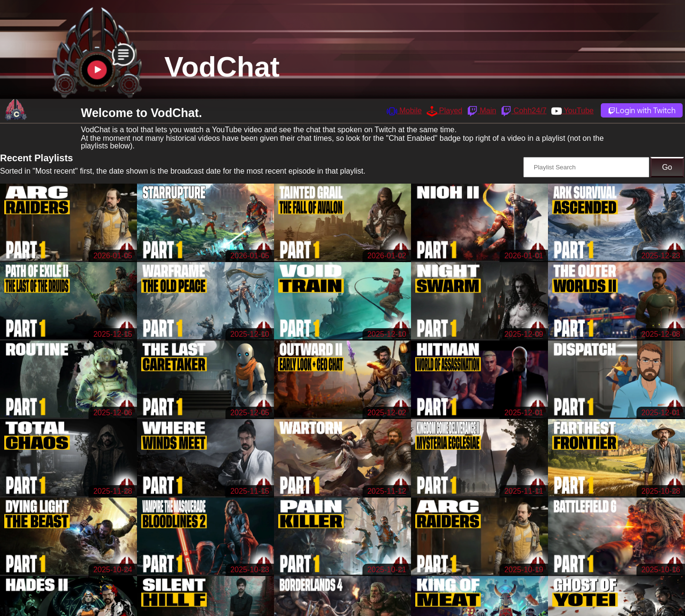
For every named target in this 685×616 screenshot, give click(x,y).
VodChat (222, 67)
